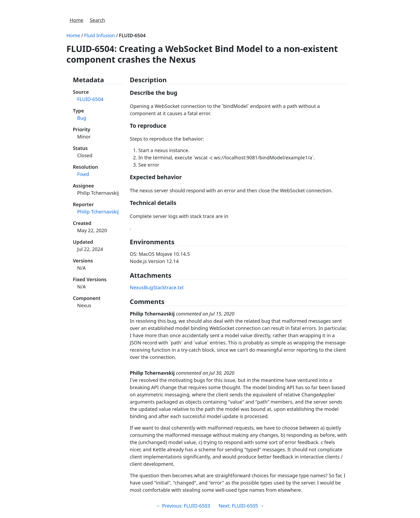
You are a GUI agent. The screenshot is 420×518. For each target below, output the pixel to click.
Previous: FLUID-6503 (183, 506)
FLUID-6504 (132, 35)
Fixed (83, 174)
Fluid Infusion (100, 35)
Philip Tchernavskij (98, 212)
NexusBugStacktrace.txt (157, 287)
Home (76, 20)
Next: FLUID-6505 (241, 506)
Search (97, 20)
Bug (82, 118)
